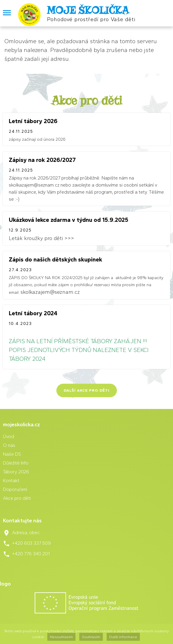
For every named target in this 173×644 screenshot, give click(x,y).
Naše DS (12, 454)
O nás (9, 445)
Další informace (123, 637)
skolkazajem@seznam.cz (50, 292)
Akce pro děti (17, 498)
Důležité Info (16, 463)
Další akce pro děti (87, 390)
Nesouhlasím (61, 637)
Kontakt (11, 481)
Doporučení (15, 489)
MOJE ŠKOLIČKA (88, 10)
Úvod (9, 436)
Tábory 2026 (16, 472)
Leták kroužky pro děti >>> (41, 238)
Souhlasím (91, 637)
